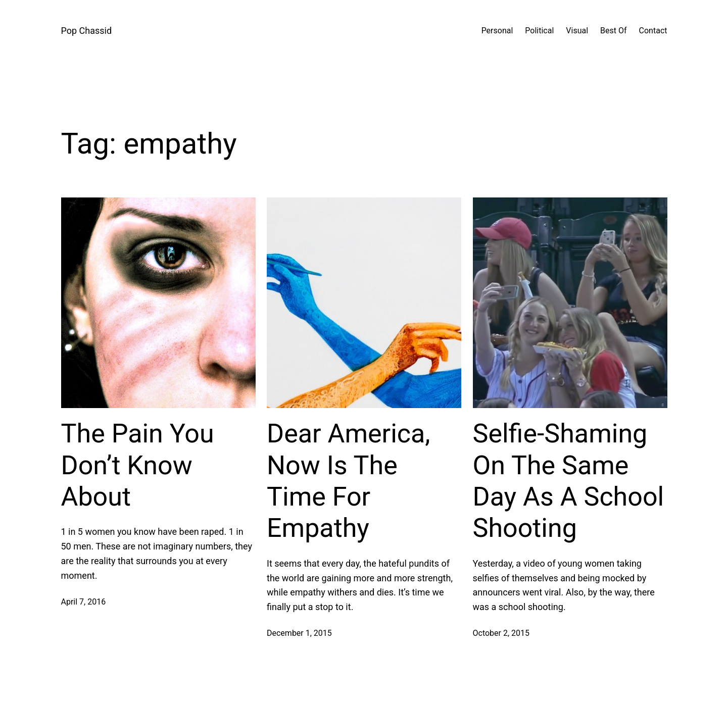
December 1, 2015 (299, 633)
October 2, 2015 (501, 633)
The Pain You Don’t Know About (138, 465)
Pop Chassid (87, 31)
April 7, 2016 (84, 602)
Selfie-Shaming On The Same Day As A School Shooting (569, 481)
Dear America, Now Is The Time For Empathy (349, 481)
